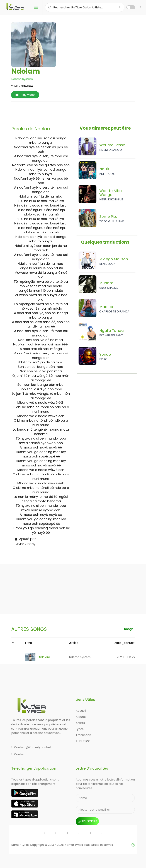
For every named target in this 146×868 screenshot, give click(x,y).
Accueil (81, 711)
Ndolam (44, 657)
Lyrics (80, 729)
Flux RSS (83, 741)
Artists (80, 723)
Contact (19, 754)
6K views (134, 657)
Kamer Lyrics (74, 845)
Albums (81, 717)
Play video (25, 95)
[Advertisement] (79, 112)
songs (129, 629)
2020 (120, 657)
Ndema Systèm (22, 79)
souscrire (87, 821)
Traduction (83, 735)
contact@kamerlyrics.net (31, 747)
